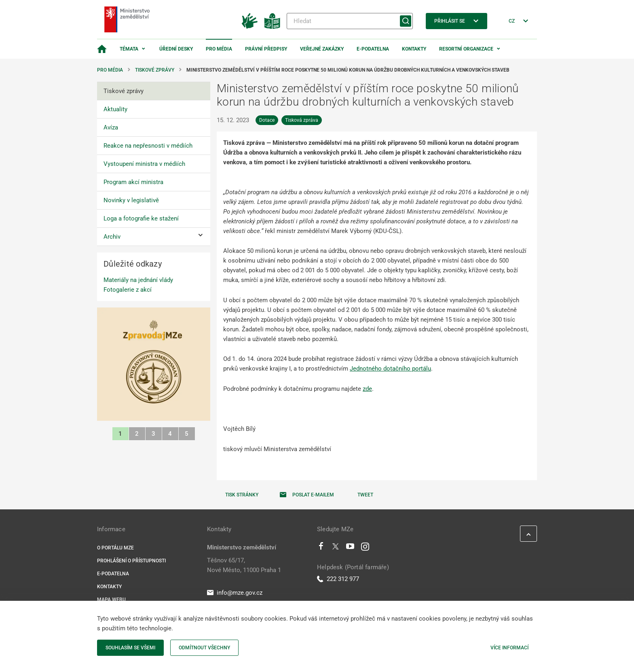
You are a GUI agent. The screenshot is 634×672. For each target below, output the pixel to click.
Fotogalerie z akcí (128, 290)
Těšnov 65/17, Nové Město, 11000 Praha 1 (244, 565)
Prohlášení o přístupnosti (131, 561)
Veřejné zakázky (322, 49)
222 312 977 (338, 579)
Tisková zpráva (302, 120)
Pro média (219, 49)
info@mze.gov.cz (235, 593)
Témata (129, 49)
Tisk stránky (242, 495)
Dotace (267, 120)
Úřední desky (176, 49)
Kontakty (414, 49)
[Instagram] (365, 548)
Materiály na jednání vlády (138, 280)
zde (367, 389)
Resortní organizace (466, 49)
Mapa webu (111, 600)
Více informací (509, 648)
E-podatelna (373, 49)
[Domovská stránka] (102, 49)
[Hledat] (350, 21)
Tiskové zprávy (155, 70)
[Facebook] (321, 548)
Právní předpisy (266, 49)
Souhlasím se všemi (130, 648)
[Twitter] (336, 548)
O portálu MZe (115, 548)
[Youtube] (350, 548)
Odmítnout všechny (204, 648)
